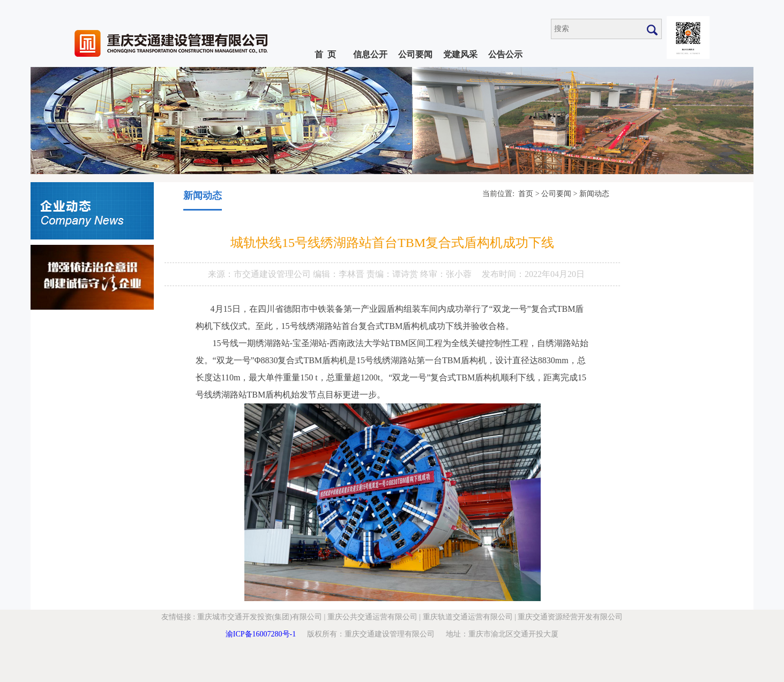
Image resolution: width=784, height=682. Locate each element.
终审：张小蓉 (446, 274)
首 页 (325, 54)
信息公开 (370, 54)
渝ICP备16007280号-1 (261, 634)
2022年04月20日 (555, 274)
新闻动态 (594, 194)
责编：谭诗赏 (393, 274)
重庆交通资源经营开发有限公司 (570, 617)
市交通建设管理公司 (273, 274)
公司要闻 (415, 54)
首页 (526, 194)
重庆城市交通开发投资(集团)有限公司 (260, 617)
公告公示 (505, 54)
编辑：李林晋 (340, 274)
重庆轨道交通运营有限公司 (468, 617)
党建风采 (460, 54)
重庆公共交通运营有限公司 (372, 617)
